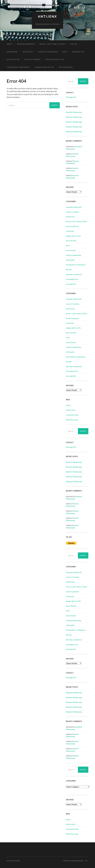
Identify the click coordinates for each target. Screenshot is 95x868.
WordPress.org (72, 420)
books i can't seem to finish (76, 221)
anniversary (70, 217)
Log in (68, 405)
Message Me (71, 97)
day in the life (13, 60)
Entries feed (71, 410)
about (10, 44)
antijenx (47, 17)
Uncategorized (66, 67)
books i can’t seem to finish (52, 44)
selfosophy (28, 52)
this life (74, 44)
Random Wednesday (74, 112)
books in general (72, 226)
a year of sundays (32, 60)
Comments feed (72, 415)
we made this (78, 52)
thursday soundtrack (48, 52)
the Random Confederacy (18, 67)
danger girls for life (45, 67)
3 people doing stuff (55, 60)
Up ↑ (87, 861)
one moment (12, 52)
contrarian (70, 231)
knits (65, 52)
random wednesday (26, 44)
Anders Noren (77, 861)
